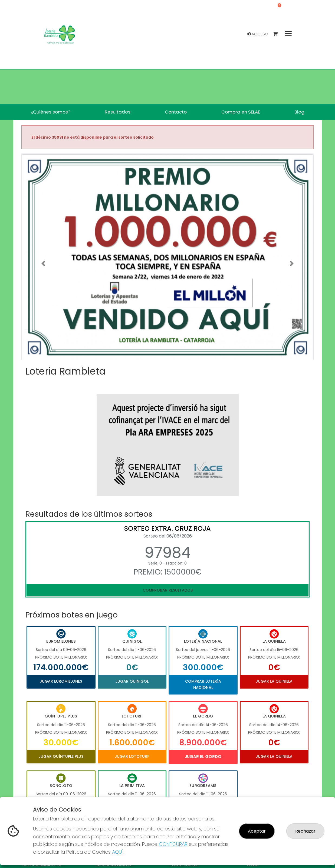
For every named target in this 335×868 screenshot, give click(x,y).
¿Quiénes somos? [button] (50, 112)
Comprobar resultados (168, 590)
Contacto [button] (176, 112)
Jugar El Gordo (203, 757)
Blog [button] (299, 112)
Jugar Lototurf (132, 756)
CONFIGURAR (173, 844)
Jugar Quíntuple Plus (61, 756)
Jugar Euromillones (61, 681)
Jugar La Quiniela (274, 681)
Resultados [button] (118, 112)
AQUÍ (117, 852)
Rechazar (305, 831)
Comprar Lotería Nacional (203, 684)
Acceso (257, 34)
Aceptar (257, 831)
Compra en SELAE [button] (241, 112)
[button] (43, 263)
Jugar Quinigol (132, 681)
